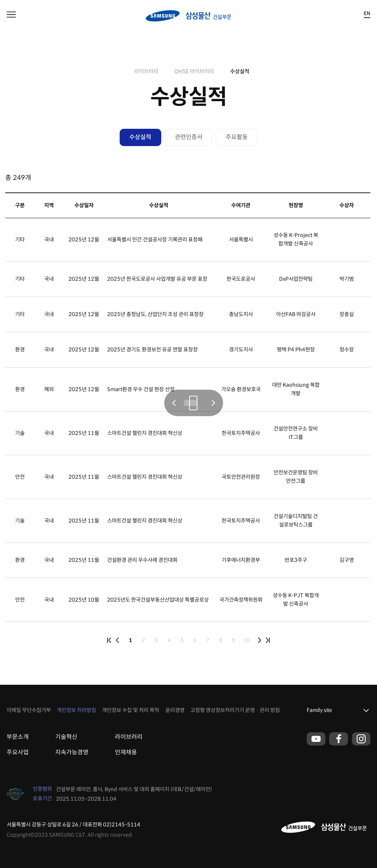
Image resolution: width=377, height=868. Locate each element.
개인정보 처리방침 (76, 710)
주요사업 (18, 752)
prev (117, 640)
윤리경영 (175, 710)
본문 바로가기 (0, 0)
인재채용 (126, 752)
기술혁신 (66, 737)
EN (367, 14)
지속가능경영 (72, 752)
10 (247, 640)
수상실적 (240, 71)
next (260, 640)
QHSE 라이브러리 (194, 71)
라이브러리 (146, 71)
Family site (319, 710)
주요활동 (237, 137)
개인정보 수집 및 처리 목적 (131, 710)
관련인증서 (189, 137)
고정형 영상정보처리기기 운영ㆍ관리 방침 (235, 710)
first (109, 640)
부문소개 (18, 737)
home (123, 71)
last (268, 640)
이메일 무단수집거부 (29, 710)
